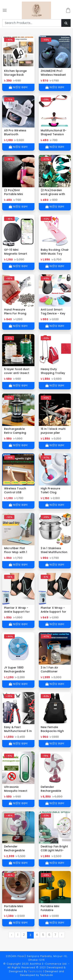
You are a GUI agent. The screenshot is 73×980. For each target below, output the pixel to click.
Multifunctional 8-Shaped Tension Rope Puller (54, 132)
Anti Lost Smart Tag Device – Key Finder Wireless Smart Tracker (53, 311)
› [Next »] (62, 935)
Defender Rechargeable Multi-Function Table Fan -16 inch (54, 789)
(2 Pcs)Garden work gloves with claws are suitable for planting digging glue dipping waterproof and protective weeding (55, 192)
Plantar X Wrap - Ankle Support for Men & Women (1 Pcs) (54, 610)
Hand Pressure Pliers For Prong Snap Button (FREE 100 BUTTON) (17, 311)
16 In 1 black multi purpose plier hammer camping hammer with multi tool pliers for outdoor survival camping (54, 431)
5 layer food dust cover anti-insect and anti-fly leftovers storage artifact (17, 371)
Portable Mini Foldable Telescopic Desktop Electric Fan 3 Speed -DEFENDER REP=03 (16, 908)
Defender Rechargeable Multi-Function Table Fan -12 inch (17, 848)
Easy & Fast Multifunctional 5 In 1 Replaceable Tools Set (18, 729)
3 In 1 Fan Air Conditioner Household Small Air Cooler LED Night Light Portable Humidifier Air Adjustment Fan (55, 669)
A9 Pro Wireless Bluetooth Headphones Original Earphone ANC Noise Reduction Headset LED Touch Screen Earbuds (18, 132)
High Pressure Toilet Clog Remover (51, 490)
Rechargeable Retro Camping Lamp (15, 431)
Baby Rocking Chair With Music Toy (55, 252)
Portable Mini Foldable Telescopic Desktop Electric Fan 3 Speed (52, 908)
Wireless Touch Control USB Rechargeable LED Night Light (17, 490)
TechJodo (35, 971)
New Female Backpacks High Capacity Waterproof (52, 729)
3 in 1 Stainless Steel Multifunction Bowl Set (54, 550)
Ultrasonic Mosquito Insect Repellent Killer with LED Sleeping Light (18, 789)
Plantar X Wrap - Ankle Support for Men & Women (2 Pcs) (17, 610)
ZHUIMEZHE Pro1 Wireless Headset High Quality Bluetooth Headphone (53, 73)
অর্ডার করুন (18, 87)
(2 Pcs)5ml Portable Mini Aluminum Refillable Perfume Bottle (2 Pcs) (17, 192)
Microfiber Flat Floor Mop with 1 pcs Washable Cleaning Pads (16, 550)
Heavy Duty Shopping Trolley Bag (53, 371)
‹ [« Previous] (11, 935)
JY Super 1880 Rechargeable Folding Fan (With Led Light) (17, 669)
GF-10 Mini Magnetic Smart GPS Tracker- (16, 252)
